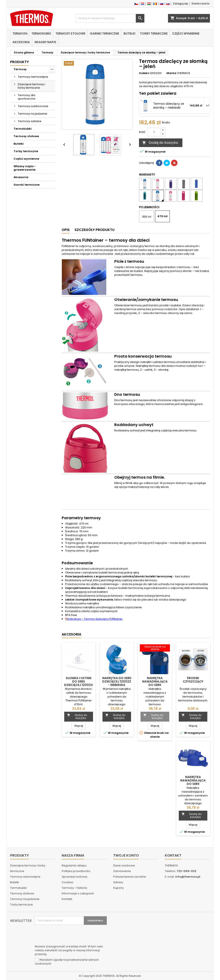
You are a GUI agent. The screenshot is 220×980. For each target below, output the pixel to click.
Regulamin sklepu (74, 865)
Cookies (67, 882)
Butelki (129, 33)
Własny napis (45, 42)
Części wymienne (186, 33)
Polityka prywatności (76, 871)
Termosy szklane (30, 121)
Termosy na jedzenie (33, 114)
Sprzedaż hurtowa (74, 877)
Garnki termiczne (104, 33)
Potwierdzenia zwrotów (130, 877)
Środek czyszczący (193, 680)
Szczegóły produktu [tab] (95, 230)
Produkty (19, 62)
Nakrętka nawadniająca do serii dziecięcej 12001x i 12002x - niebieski (155, 685)
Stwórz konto (200, 4)
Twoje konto (126, 855)
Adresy (118, 882)
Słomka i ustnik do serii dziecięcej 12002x (79, 681)
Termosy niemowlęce (33, 77)
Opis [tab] (66, 230)
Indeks (144, 73)
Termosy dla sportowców (27, 97)
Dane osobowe (124, 865)
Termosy (20, 33)
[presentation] (67, 935)
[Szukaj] (110, 18)
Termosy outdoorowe (33, 106)
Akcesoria (21, 42)
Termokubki (41, 33)
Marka (171, 73)
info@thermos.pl (188, 877)
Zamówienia (122, 871)
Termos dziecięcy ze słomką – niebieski (169, 106)
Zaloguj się (180, 4)
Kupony (118, 888)
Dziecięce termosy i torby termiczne (31, 86)
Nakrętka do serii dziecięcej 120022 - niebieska (117, 681)
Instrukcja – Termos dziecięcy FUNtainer (94, 619)
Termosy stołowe (70, 33)
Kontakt (67, 899)
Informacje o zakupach (78, 893)
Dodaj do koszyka (160, 143)
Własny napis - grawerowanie (25, 168)
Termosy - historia (74, 888)
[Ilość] (154, 132)
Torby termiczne (154, 33)
